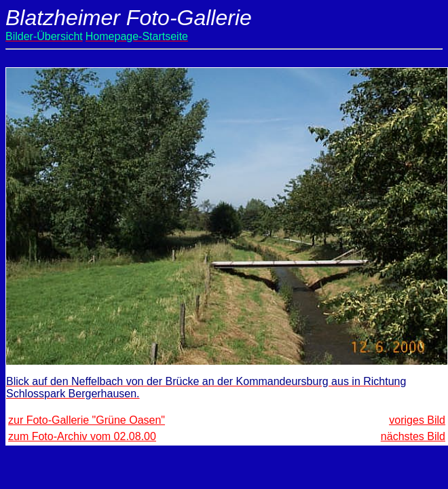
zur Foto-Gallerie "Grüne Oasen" (87, 420)
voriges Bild (417, 420)
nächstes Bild (413, 436)
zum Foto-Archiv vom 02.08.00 (82, 436)
